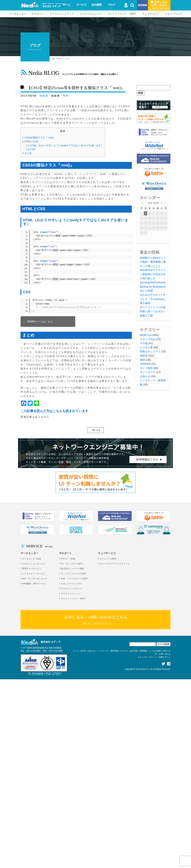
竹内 (66, 96)
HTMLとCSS (30, 141)
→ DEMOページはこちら (38, 322)
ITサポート (38, 14)
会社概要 (96, 5)
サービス (82, 5)
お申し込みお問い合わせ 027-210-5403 (159, 5)
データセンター (18, 14)
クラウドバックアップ (62, 14)
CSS (31, 149)
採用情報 (142, 5)
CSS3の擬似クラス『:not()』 (39, 137)
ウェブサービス (151, 14)
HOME (59, 59)
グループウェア (173, 14)
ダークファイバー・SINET (122, 14)
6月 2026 (154, 203)
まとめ (27, 153)
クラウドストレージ (91, 14)
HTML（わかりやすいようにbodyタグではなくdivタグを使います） (65, 145)
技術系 (44, 96)
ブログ (111, 5)
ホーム (67, 5)
